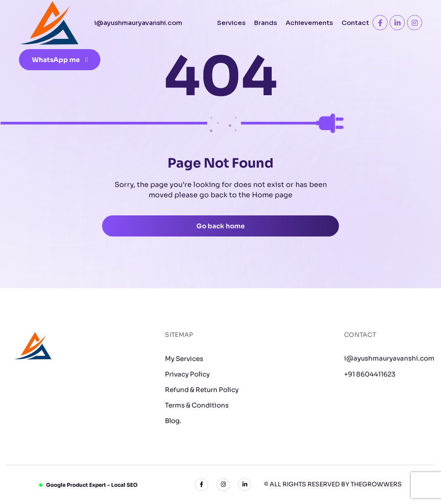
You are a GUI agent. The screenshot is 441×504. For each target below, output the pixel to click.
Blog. (173, 421)
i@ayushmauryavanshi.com (389, 358)
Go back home (220, 226)
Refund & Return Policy (202, 390)
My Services (184, 359)
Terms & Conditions (197, 405)
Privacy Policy (187, 374)
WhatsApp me (60, 60)
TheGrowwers (376, 484)
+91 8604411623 (370, 374)
